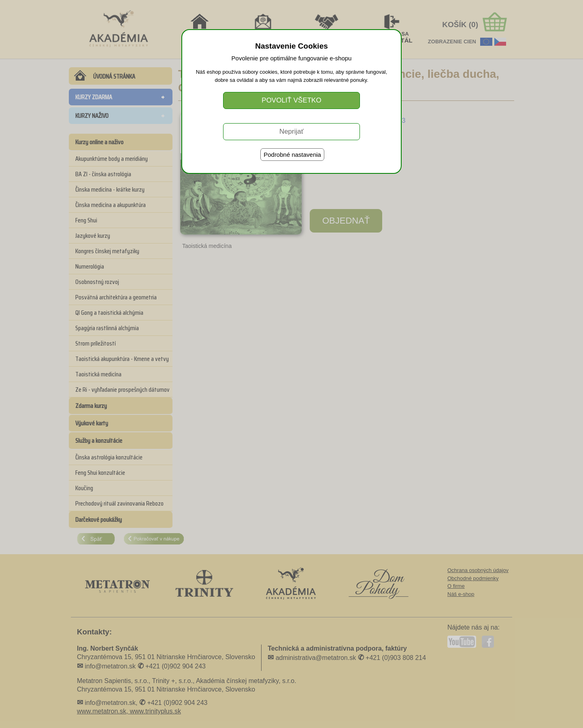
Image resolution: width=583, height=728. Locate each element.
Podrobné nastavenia (292, 155)
